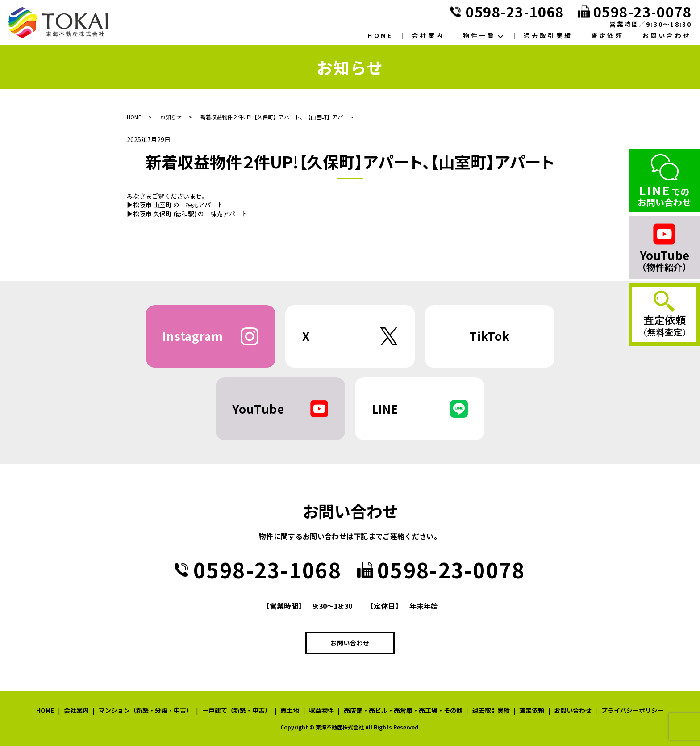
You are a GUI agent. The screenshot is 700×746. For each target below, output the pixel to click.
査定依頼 (607, 35)
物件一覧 (479, 35)
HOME (380, 35)
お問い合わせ (667, 35)
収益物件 (321, 710)
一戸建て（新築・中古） (237, 710)
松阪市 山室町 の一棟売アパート (178, 205)
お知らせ (171, 117)
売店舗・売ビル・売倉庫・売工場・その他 (403, 710)
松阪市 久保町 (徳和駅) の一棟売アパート (190, 214)
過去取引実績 (548, 35)
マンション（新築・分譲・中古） (146, 710)
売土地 (290, 710)
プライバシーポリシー (633, 710)
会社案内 (428, 35)
